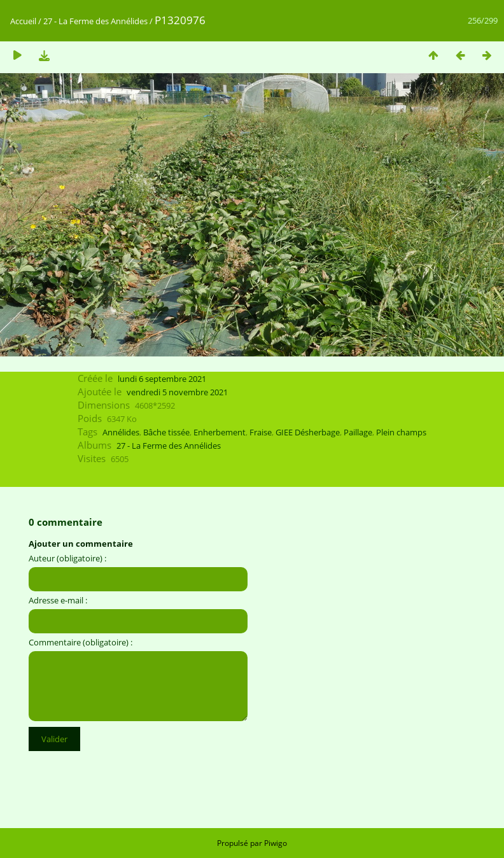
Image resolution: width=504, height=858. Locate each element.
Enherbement (220, 432)
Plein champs (401, 432)
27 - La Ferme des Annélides (95, 21)
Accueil (23, 21)
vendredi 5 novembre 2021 (177, 392)
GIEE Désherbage (308, 432)
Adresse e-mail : (58, 600)
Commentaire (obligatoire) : (80, 642)
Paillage (358, 432)
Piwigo (276, 843)
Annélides (121, 432)
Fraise (261, 432)
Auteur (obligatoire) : (67, 558)
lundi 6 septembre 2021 (162, 379)
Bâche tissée (166, 432)
